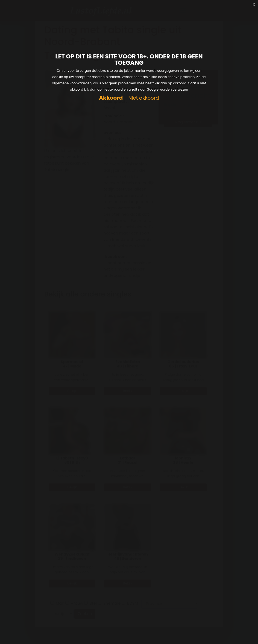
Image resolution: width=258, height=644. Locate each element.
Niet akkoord (143, 98)
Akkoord (111, 98)
